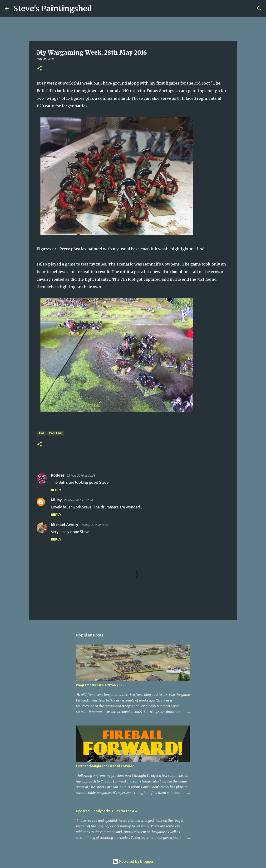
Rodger (58, 475)
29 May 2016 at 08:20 (95, 525)
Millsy (56, 500)
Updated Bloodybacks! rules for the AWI (107, 811)
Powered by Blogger (133, 861)
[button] (39, 69)
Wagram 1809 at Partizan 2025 (100, 685)
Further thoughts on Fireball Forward (105, 766)
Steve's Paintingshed (53, 9)
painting (56, 433)
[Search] (99, 9)
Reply (56, 490)
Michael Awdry (65, 525)
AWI (41, 433)
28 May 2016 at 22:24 (78, 500)
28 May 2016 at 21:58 (81, 475)
